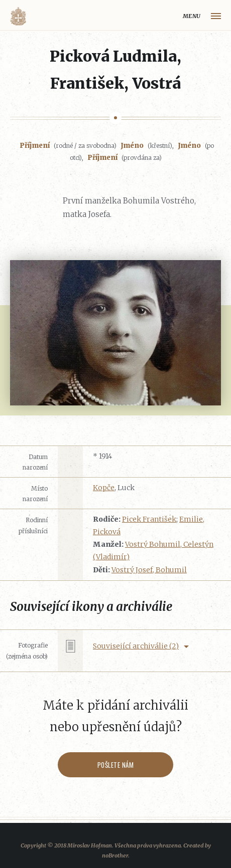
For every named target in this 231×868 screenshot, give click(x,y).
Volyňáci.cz (18, 16)
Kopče (104, 488)
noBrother (115, 855)
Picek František (149, 519)
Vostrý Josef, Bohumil (149, 570)
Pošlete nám (116, 765)
